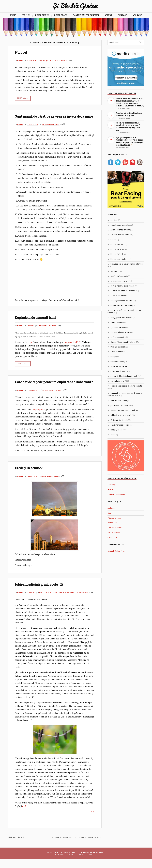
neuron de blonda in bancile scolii (124, 376)
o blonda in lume (117, 381)
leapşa (113, 357)
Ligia (30, 347)
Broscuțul (46, 61)
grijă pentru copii (117, 337)
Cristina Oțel (112, 537)
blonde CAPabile (117, 254)
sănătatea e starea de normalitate (73, 601)
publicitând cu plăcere (119, 405)
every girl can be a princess (121, 318)
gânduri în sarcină (118, 327)
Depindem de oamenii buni (39, 322)
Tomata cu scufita (115, 528)
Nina (109, 513)
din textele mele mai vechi (121, 305)
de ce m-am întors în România (123, 291)
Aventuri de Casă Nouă (120, 235)
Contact (122, 15)
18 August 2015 (33, 129)
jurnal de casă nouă (119, 352)
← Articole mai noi (58, 846)
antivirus (114, 220)
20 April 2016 (32, 61)
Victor (113, 435)
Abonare (137, 15)
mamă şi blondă (117, 361)
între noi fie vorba (118, 347)
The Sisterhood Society (120, 425)
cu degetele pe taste (119, 281)
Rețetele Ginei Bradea (116, 494)
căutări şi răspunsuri (119, 276)
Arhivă (108, 15)
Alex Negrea (112, 485)
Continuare (23, 98)
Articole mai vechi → (89, 846)
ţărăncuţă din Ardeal (119, 420)
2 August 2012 (33, 485)
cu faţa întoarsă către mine (122, 286)
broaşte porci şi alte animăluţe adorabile (127, 264)
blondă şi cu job (117, 244)
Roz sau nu (112, 523)
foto (92, 821)
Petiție (26, 15)
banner (113, 240)
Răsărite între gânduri (86, 15)
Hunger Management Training (123, 342)
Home (13, 15)
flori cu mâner (116, 322)
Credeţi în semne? (31, 477)
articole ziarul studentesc (121, 225)
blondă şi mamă (117, 249)
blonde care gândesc (119, 259)
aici (24, 815)
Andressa (111, 508)
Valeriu (74, 864)
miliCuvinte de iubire (60, 61)
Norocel (22, 52)
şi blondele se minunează (121, 415)
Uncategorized (116, 430)
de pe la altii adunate (119, 296)
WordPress (98, 861)
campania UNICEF (72, 347)
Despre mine (42, 15)
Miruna (20, 61)
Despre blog (61, 15)
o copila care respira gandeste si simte (126, 386)
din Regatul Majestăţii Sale (121, 300)
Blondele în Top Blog (116, 551)
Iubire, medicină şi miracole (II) (43, 593)
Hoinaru (111, 489)
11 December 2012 (34, 399)
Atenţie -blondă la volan (120, 230)
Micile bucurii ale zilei (119, 366)
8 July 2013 (31, 330)
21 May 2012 (32, 601)
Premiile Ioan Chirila (119, 400)
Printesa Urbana (114, 518)
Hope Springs (39, 418)
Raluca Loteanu (114, 532)
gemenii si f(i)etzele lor (120, 332)
